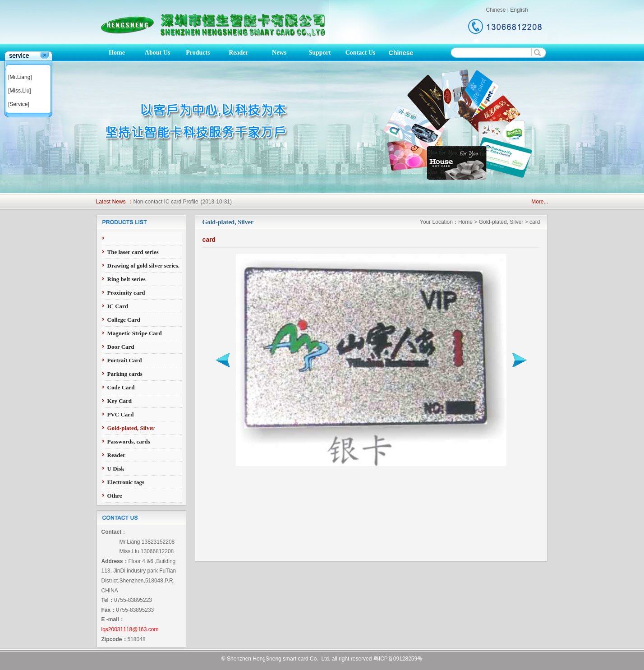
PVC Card (121, 414)
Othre (115, 496)
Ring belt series (126, 279)
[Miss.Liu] (20, 91)
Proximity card (126, 293)
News (279, 53)
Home (117, 53)
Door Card (121, 347)
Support (320, 53)
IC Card (118, 306)
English (519, 10)
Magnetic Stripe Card (135, 333)
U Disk (116, 469)
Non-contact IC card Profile (166, 202)
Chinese (496, 10)
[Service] (19, 104)
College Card (124, 320)
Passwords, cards (129, 441)
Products (198, 53)
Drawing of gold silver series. (143, 266)
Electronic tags (126, 482)
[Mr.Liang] (20, 77)
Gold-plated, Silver (131, 428)
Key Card (120, 401)
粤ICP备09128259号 (398, 659)
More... (540, 202)
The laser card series (133, 252)
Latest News (111, 202)
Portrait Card (125, 360)
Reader (239, 53)
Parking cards (125, 374)
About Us (157, 53)
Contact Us (361, 53)
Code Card (121, 387)
